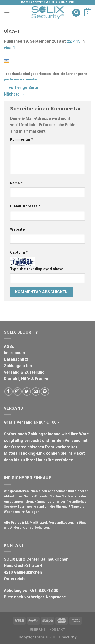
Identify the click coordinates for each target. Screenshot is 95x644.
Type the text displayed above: (37, 269)
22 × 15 (74, 41)
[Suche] (76, 13)
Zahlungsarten (18, 366)
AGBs (9, 346)
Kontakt (57, 630)
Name (16, 183)
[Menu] (7, 13)
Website (17, 229)
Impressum (14, 353)
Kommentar (22, 139)
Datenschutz (16, 359)
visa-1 (9, 48)
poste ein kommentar (20, 79)
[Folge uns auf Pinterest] (45, 392)
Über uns (38, 630)
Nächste (14, 94)
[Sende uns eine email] (36, 392)
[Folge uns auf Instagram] (18, 392)
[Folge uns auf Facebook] (8, 392)
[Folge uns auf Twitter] (27, 392)
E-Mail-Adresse (25, 206)
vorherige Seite (21, 88)
